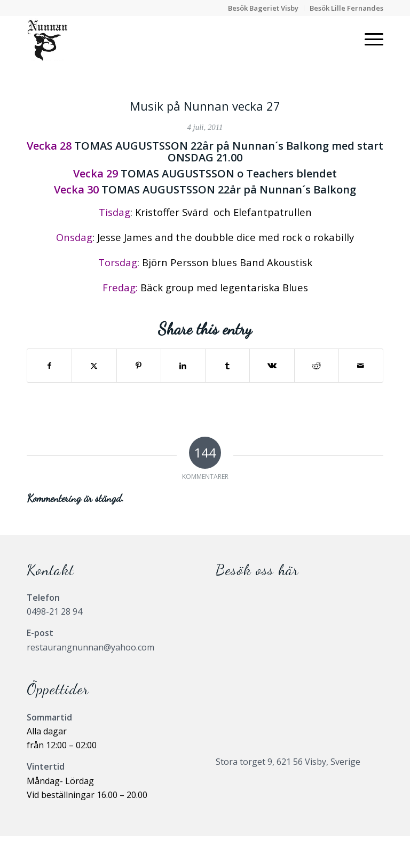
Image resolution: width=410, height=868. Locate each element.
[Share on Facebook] (49, 366)
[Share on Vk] (272, 366)
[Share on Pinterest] (139, 366)
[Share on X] (94, 366)
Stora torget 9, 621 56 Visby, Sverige (288, 762)
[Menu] (369, 40)
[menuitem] (263, 8)
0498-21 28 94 (54, 611)
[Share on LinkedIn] (183, 366)
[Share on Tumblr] (227, 366)
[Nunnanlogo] (47, 40)
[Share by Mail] (361, 366)
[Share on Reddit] (317, 366)
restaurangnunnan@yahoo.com (90, 647)
